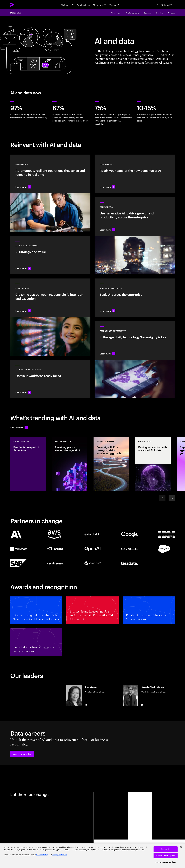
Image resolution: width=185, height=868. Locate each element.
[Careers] (114, 5)
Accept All (166, 849)
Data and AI (16, 13)
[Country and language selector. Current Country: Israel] (167, 5)
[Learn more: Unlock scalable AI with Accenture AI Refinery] (135, 298)
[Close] (181, 847)
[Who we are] (99, 5)
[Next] (172, 498)
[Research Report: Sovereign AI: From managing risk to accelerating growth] (111, 464)
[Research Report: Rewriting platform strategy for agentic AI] (70, 464)
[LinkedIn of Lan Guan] (86, 705)
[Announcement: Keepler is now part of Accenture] (28, 464)
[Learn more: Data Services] (135, 174)
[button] (22, 754)
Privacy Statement (60, 855)
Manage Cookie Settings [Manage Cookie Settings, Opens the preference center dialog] (166, 862)
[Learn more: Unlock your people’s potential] (50, 379)
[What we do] (67, 5)
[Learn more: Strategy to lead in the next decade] (50, 255)
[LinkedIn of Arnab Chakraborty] (142, 705)
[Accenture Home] (18, 5)
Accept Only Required (166, 856)
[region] (92, 856)
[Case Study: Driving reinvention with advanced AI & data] (153, 464)
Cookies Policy (42, 855)
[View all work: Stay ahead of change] (19, 427)
